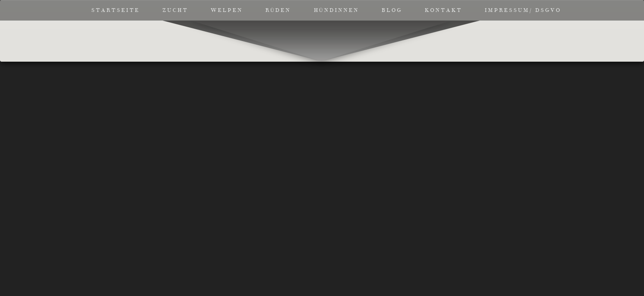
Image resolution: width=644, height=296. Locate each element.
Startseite (115, 10)
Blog (392, 10)
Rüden (278, 10)
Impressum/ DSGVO (523, 10)
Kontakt (443, 10)
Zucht (175, 10)
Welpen (227, 10)
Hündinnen (336, 10)
